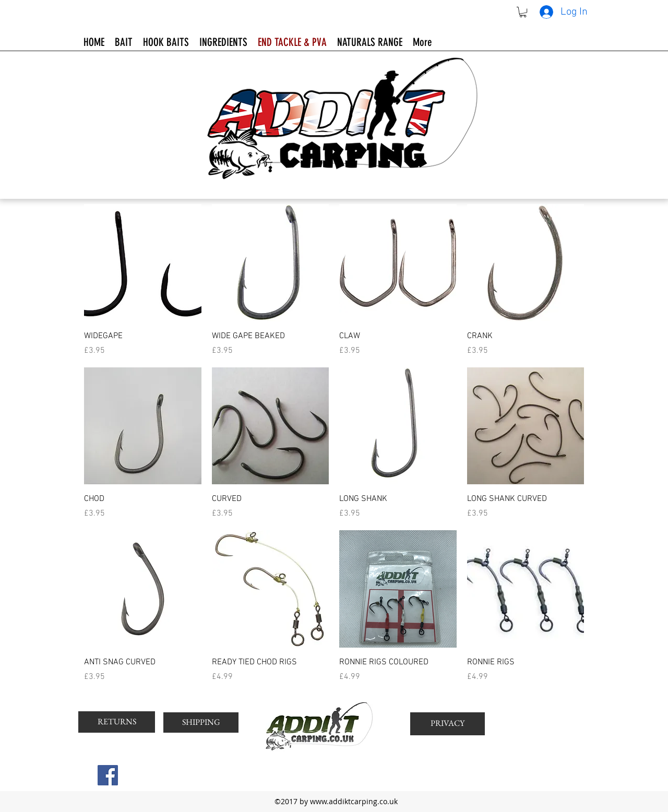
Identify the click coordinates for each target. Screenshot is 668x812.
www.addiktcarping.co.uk (354, 801)
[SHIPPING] (201, 723)
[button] (523, 12)
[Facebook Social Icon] (108, 775)
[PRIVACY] (448, 724)
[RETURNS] (117, 722)
